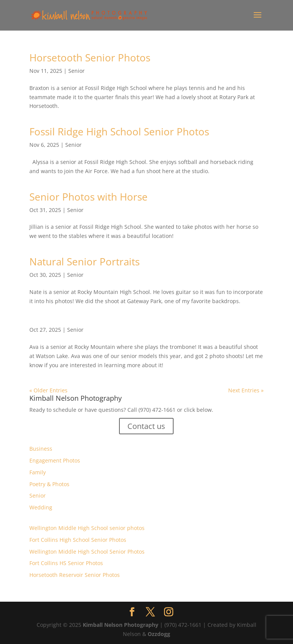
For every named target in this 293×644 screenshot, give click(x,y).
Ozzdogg (159, 634)
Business (41, 449)
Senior (76, 71)
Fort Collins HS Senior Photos (66, 563)
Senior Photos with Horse (89, 197)
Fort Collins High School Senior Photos (78, 540)
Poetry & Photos (49, 484)
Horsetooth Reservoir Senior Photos (75, 575)
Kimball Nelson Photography (121, 625)
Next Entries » (246, 390)
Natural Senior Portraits (85, 262)
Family (38, 472)
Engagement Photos (55, 460)
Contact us (146, 426)
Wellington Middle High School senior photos (87, 528)
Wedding (41, 507)
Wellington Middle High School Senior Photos (87, 552)
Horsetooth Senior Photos (90, 58)
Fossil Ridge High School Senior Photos (119, 132)
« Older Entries (48, 390)
